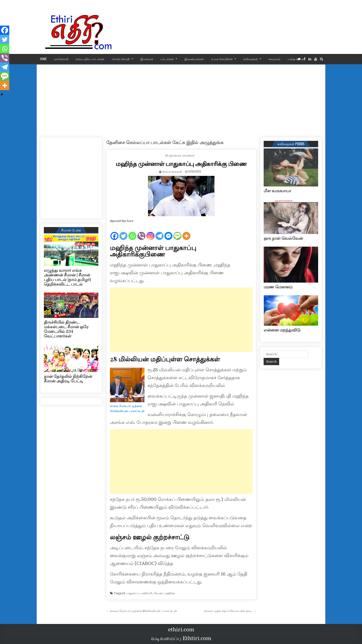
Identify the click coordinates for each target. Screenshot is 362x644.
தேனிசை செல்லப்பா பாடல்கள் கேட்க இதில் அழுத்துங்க (165, 143)
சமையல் (274, 59)
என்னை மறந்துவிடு (282, 330)
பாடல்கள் (167, 59)
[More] (186, 232)
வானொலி (61, 59)
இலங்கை (147, 59)
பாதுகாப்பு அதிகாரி (139, 593)
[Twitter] (123, 232)
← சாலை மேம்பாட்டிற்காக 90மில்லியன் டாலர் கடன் (142, 611)
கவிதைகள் (251, 59)
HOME (43, 59)
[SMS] (177, 232)
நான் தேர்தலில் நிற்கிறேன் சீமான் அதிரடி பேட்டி (68, 379)
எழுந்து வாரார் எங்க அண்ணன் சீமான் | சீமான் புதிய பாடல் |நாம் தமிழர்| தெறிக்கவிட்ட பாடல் (67, 277)
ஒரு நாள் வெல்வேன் (283, 238)
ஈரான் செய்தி (121, 59)
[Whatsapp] (132, 232)
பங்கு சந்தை (296, 59)
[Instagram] (150, 232)
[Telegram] (159, 232)
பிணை (158, 593)
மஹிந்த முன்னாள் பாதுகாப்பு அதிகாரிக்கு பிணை (181, 164)
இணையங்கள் (194, 59)
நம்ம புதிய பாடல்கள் (90, 59)
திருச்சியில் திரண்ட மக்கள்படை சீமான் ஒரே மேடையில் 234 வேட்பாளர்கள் (66, 329)
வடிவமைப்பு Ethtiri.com (181, 638)
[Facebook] (114, 232)
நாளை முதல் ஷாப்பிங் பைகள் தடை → (230, 611)
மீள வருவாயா (277, 191)
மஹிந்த (170, 593)
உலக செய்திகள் (222, 59)
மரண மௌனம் (278, 287)
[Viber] (141, 232)
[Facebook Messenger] (168, 232)
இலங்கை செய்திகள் (182, 155)
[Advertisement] (181, 99)
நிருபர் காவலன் (172, 171)
